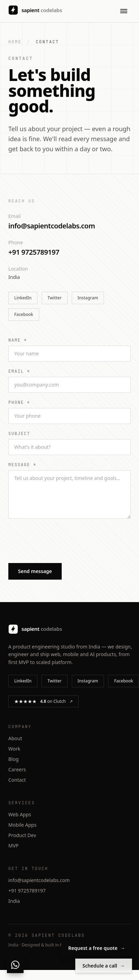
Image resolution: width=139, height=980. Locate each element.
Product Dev (22, 835)
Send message (35, 571)
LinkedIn (23, 298)
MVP (14, 846)
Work (14, 749)
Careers (17, 769)
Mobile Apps (22, 825)
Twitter (55, 298)
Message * (22, 465)
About (15, 738)
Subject (19, 434)
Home (15, 42)
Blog (14, 759)
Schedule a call (104, 966)
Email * (19, 371)
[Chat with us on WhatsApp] (15, 965)
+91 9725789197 (34, 252)
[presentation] (61, 543)
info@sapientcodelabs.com (52, 226)
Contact (17, 780)
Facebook (24, 314)
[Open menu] (124, 11)
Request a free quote (97, 948)
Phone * (19, 402)
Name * (18, 340)
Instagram (88, 298)
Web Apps (20, 814)
